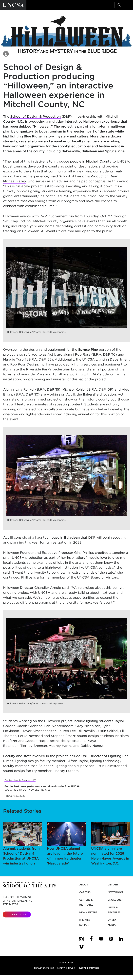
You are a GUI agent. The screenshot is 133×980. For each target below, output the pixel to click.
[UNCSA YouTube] (101, 939)
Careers (85, 892)
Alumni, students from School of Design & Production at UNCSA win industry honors (23, 844)
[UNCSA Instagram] (81, 939)
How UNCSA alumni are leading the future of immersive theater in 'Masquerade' (66, 844)
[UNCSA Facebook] (91, 939)
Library (113, 885)
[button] (110, 5)
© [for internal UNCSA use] (60, 963)
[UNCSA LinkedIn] (121, 939)
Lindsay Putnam (66, 771)
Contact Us (17, 914)
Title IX (72, 968)
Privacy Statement (44, 968)
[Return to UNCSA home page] (13, 5)
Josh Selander (41, 766)
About (84, 885)
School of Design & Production (35, 116)
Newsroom (115, 892)
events (53, 231)
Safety (61, 968)
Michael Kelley (14, 181)
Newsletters (88, 912)
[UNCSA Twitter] (111, 939)
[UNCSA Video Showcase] (81, 947)
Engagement (116, 900)
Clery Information (89, 968)
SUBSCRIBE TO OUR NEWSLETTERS (27, 790)
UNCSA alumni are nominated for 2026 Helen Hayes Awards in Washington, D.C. (111, 844)
